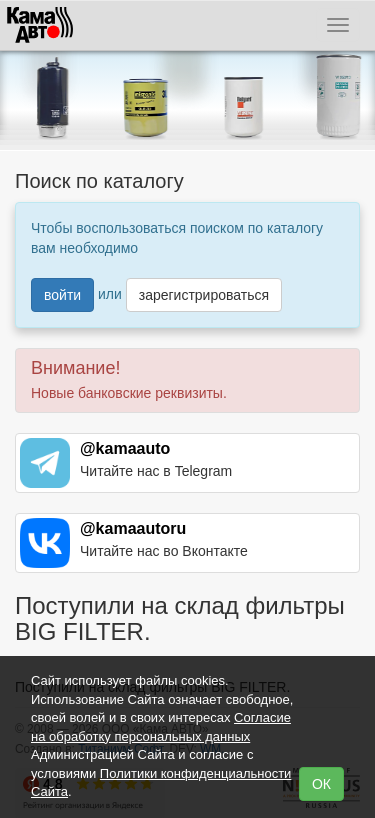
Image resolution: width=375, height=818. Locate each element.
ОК (321, 784)
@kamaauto (125, 448)
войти (62, 295)
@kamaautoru (133, 528)
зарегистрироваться (204, 295)
